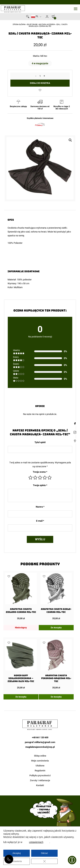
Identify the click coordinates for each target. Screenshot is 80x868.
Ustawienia (17, 861)
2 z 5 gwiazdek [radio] (35, 478)
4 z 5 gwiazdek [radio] (45, 478)
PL (35, 16)
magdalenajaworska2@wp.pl (40, 747)
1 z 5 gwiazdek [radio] (30, 478)
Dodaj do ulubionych (40, 90)
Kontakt (40, 785)
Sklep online (32, 24)
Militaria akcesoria (47, 24)
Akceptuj (17, 853)
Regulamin (40, 771)
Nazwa (40, 507)
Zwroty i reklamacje (40, 780)
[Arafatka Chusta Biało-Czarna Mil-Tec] (56, 596)
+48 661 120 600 (9, 859)
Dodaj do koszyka (40, 83)
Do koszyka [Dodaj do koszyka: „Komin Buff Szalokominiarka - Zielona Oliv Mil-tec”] (21, 697)
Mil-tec (44, 56)
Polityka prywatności (40, 775)
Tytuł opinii (40, 442)
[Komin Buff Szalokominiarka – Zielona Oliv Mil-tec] (21, 664)
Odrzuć (44, 853)
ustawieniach (36, 842)
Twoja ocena (40, 472)
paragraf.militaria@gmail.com (40, 742)
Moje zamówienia (40, 761)
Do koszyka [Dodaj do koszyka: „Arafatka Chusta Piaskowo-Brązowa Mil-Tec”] (56, 697)
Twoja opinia (40, 485)
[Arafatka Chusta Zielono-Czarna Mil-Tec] (21, 596)
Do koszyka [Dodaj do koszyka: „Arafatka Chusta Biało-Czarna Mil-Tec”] (56, 628)
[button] (70, 140)
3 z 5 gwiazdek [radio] (40, 478)
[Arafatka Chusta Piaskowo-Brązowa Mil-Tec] (56, 664)
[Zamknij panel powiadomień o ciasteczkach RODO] (44, 861)
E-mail (40, 521)
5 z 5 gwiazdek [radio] (50, 478)
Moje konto (47, 17)
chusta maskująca (26, 228)
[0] (52, 16)
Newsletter (44, 17)
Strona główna (19, 24)
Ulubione (40, 766)
